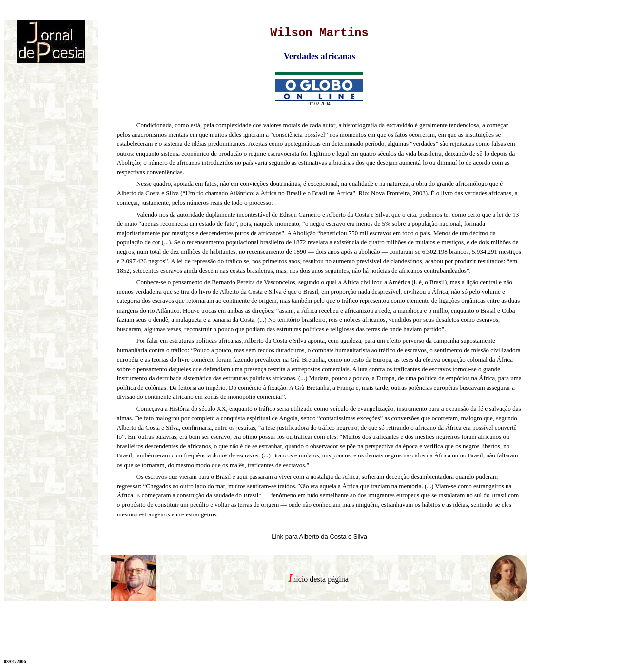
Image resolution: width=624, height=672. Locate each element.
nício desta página (320, 579)
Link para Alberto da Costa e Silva (319, 537)
